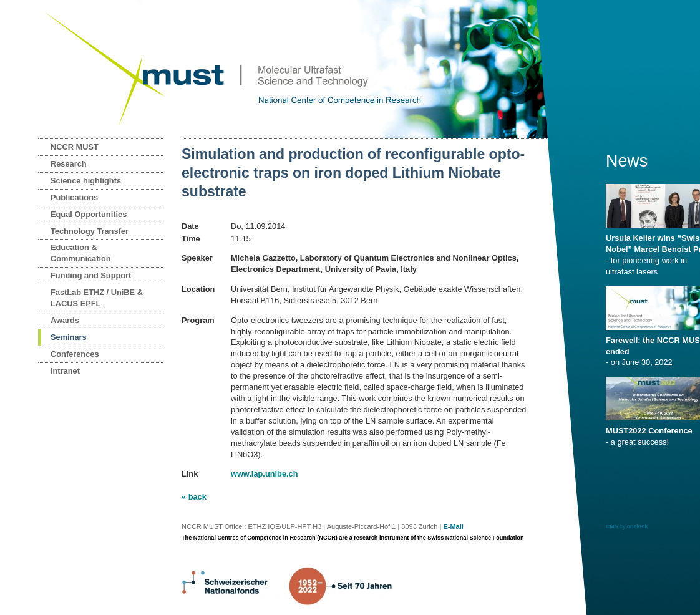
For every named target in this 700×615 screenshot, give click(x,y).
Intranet (65, 371)
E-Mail (453, 526)
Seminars (69, 337)
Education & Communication (81, 253)
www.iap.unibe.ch (265, 474)
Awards (65, 320)
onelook (638, 526)
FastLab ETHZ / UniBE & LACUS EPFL (97, 298)
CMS (612, 526)
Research (69, 164)
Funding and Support (91, 275)
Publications (74, 197)
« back (194, 497)
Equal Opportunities (89, 214)
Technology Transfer (90, 231)
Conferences (75, 354)
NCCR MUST (75, 147)
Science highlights (86, 181)
